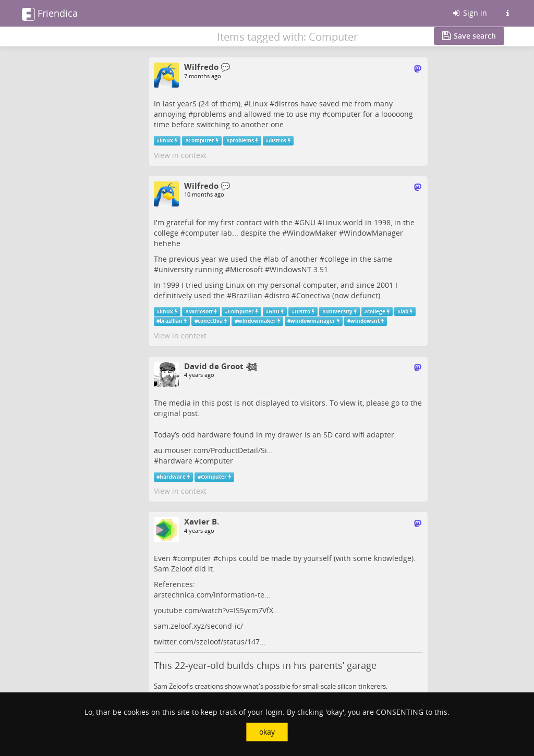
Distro (302, 312)
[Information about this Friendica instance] (507, 13)
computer (344, 114)
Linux (258, 103)
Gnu (274, 312)
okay (267, 732)
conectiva (210, 321)
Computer (201, 141)
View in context (180, 155)
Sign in (469, 13)
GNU (307, 222)
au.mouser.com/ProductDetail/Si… (213, 450)
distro (279, 295)
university (176, 269)
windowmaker (257, 321)
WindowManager (373, 233)
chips (227, 558)
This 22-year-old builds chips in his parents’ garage (265, 665)
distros (286, 103)
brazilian (171, 321)
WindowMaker (312, 233)
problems (210, 114)
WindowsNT (290, 269)
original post (176, 413)
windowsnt (365, 321)
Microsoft (246, 269)
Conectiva (313, 295)
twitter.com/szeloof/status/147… (210, 642)
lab (274, 259)
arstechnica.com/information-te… (212, 595)
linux (166, 141)
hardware (175, 461)
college (337, 259)
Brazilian (247, 295)
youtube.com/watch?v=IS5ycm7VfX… (216, 610)
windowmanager (313, 321)
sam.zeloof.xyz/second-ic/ (198, 626)
